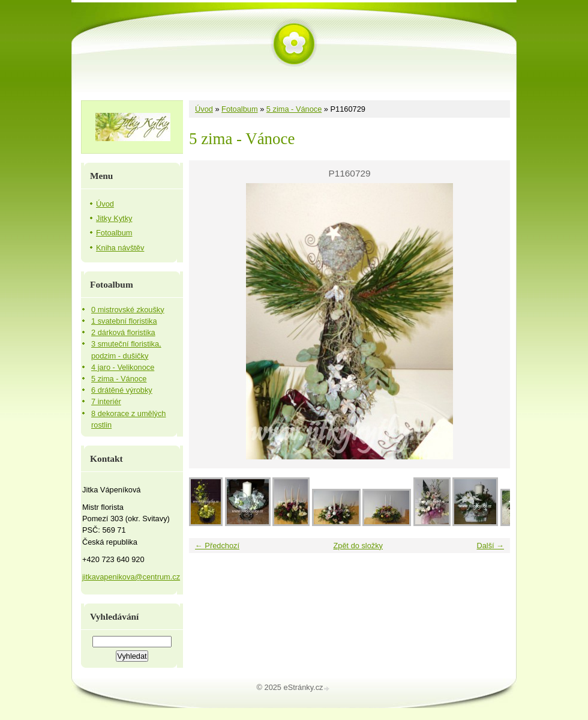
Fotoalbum (239, 109)
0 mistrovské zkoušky (128, 310)
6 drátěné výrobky (122, 390)
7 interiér (106, 401)
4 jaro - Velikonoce (123, 367)
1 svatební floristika (124, 321)
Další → (490, 546)
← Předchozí (217, 546)
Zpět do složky (358, 546)
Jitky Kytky (114, 218)
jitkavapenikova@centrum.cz (131, 577)
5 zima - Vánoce (294, 109)
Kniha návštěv (120, 248)
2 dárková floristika (123, 332)
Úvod (204, 109)
